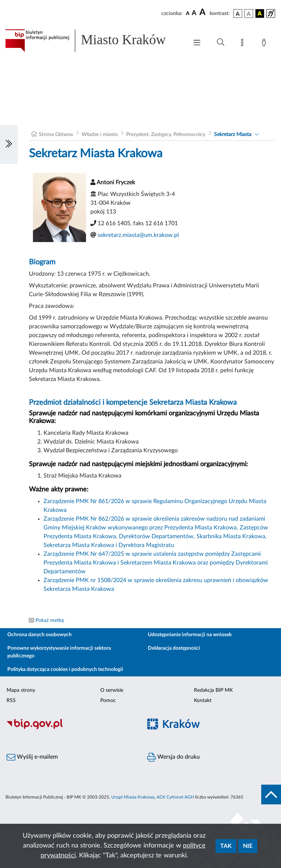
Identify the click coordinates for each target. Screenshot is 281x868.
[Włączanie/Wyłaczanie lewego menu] (9, 144)
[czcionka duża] (203, 12)
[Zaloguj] (265, 44)
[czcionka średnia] (194, 13)
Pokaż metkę (50, 620)
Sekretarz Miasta (233, 135)
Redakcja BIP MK (213, 690)
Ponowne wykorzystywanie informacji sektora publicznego (59, 652)
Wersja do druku (173, 757)
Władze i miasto (100, 135)
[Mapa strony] (244, 44)
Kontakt (203, 701)
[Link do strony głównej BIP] (93, 41)
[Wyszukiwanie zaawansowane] (221, 42)
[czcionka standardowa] (188, 13)
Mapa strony (21, 690)
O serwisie (112, 690)
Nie (248, 846)
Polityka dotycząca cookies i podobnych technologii (65, 669)
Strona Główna (56, 135)
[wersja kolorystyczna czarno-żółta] (260, 14)
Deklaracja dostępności (174, 648)
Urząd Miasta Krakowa (133, 797)
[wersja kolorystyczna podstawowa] (238, 14)
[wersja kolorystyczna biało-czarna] (249, 14)
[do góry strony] (271, 795)
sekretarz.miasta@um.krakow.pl (138, 235)
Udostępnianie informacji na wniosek (190, 635)
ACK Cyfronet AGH (175, 797)
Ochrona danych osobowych (40, 635)
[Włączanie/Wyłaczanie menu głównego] (197, 43)
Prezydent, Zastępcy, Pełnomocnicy (166, 135)
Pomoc (108, 701)
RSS (11, 701)
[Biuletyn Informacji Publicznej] (70, 728)
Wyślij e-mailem (32, 757)
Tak (226, 846)
